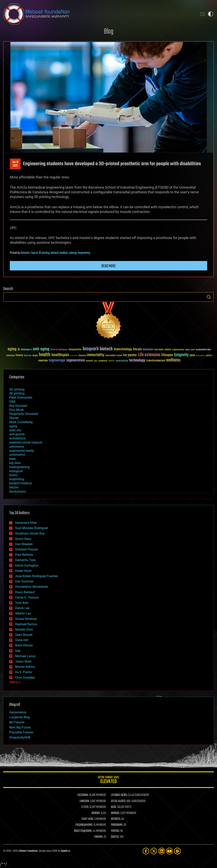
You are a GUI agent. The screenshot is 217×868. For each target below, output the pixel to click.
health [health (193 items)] (45, 355)
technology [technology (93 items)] (137, 361)
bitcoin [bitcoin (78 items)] (137, 349)
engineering (84, 253)
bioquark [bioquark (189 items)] (91, 349)
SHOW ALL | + (15, 683)
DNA (12, 402)
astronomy (17, 447)
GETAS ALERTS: (119, 801)
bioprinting (17, 479)
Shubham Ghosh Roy (30, 533)
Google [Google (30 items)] (35, 356)
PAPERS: (115, 831)
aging (13, 426)
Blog (109, 32)
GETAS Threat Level (108, 780)
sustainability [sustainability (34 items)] (122, 361)
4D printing (17, 393)
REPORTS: (116, 819)
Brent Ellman (24, 645)
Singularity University (24, 414)
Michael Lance (25, 656)
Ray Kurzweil (18, 406)
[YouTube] (169, 851)
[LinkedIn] (162, 851)
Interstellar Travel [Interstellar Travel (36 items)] (114, 356)
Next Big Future (20, 727)
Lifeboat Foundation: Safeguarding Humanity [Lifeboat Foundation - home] (99, 14)
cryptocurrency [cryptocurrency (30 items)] (178, 350)
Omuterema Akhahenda (32, 587)
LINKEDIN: (84, 801)
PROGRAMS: (117, 825)
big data (15, 463)
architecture (17, 438)
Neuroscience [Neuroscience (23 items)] (201, 356)
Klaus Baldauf (25, 592)
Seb (18, 651)
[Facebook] (146, 851)
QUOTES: (115, 837)
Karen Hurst (23, 571)
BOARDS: (115, 813)
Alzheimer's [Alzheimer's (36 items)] (26, 350)
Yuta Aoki (22, 603)
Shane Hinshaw (26, 619)
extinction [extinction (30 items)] (10, 356)
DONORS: (96, 813)
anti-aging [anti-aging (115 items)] (41, 349)
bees (12, 459)
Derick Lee (22, 608)
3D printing (44, 253)
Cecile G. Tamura (27, 597)
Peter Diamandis (21, 397)
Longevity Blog (20, 717)
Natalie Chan (24, 629)
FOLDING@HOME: (84, 825)
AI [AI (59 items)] (19, 350)
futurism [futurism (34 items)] (28, 356)
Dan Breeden (24, 544)
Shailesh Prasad (26, 549)
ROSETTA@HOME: (83, 831)
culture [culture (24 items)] (188, 350)
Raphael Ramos (26, 624)
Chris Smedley (25, 678)
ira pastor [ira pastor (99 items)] (130, 355)
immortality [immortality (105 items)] (96, 355)
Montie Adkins (25, 667)
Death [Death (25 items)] (193, 350)
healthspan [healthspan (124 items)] (60, 355)
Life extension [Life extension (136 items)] (149, 355)
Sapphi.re (65, 851)
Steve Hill (22, 640)
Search (209, 297)
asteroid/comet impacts (26, 442)
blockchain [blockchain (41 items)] (148, 350)
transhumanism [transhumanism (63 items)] (156, 361)
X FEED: (85, 807)
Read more (109, 266)
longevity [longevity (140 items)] (181, 355)
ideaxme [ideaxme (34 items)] (82, 356)
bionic (13, 475)
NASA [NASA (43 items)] (192, 356)
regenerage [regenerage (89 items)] (57, 361)
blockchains (18, 492)
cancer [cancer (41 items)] (168, 350)
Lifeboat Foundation (28, 851)
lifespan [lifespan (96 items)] (167, 355)
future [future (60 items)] (19, 355)
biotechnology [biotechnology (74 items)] (123, 349)
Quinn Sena (23, 539)
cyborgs (73, 253)
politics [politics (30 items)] (209, 356)
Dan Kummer (24, 581)
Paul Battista (24, 555)
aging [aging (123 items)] (12, 349)
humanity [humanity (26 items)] (74, 356)
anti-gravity (17, 434)
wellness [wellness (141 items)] (173, 360)
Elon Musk (16, 410)
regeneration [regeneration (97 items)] (76, 360)
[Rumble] (177, 851)
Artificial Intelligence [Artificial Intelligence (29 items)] (59, 350)
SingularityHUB (20, 737)
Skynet (14, 418)
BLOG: (114, 807)
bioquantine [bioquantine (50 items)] (75, 349)
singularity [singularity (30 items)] (103, 361)
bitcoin (14, 487)
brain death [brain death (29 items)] (159, 350)
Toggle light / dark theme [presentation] (211, 14)
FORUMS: (99, 837)
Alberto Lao (23, 613)
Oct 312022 (15, 164)
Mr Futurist (17, 722)
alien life (15, 430)
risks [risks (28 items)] (96, 361)
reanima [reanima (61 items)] (43, 361)
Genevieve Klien (26, 523)
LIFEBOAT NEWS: (119, 795)
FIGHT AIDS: (88, 819)
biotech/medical (59, 253)
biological (16, 471)
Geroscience (18, 712)
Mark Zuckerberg (21, 422)
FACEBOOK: (83, 795)
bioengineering (19, 467)
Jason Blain (23, 661)
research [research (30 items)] (89, 361)
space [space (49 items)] (111, 361)
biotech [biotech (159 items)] (106, 349)
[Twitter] (154, 851)
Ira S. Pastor (24, 672)
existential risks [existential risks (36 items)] (203, 350)
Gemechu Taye (28, 253)
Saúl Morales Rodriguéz (32, 528)
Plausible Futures (21, 732)
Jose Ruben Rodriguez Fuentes (37, 576)
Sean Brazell (24, 635)
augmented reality (22, 451)
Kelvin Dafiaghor (27, 565)
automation (17, 455)
